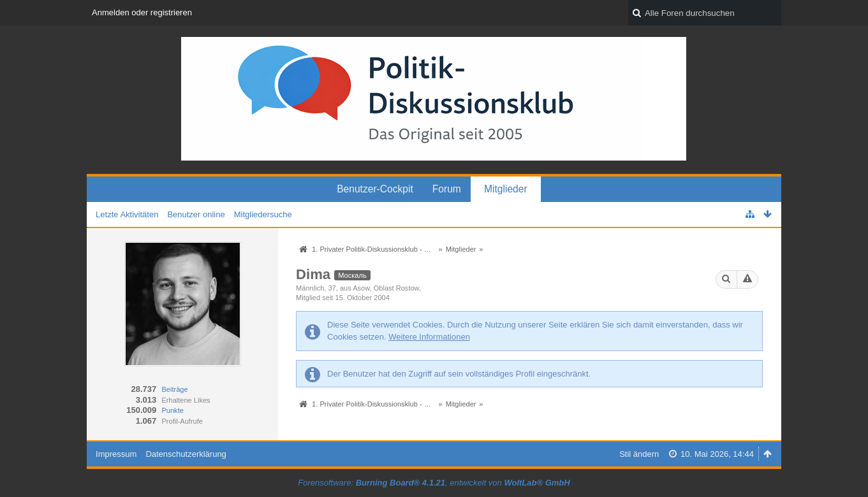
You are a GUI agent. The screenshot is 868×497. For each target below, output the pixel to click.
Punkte (172, 410)
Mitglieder (506, 189)
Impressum (116, 454)
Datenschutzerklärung (186, 454)
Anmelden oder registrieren (142, 12)
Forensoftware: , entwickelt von (434, 483)
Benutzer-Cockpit (375, 189)
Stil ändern (639, 454)
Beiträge (174, 389)
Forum (447, 189)
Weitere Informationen (429, 337)
